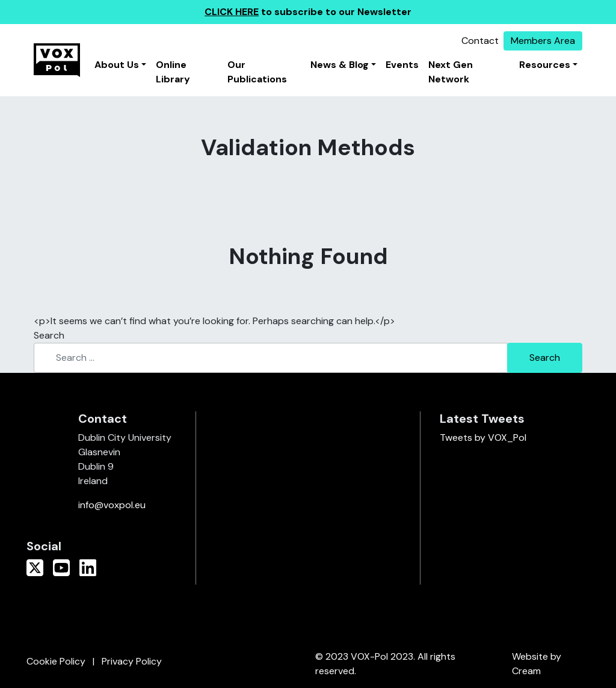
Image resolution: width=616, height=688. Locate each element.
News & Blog (340, 65)
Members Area (543, 41)
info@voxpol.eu (112, 505)
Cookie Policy (56, 661)
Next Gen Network (451, 72)
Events (402, 65)
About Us (117, 65)
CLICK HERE (232, 12)
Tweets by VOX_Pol (483, 438)
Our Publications (257, 72)
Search (49, 335)
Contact (480, 41)
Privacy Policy (132, 661)
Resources (545, 65)
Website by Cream (537, 664)
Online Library (173, 72)
